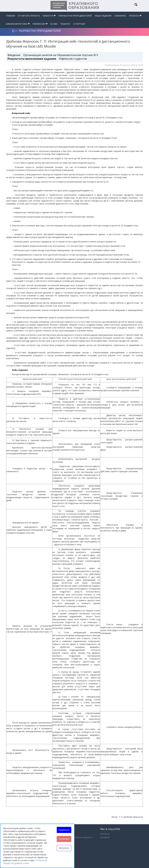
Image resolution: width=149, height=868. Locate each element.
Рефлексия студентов (73, 59)
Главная (10, 16)
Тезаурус (65, 24)
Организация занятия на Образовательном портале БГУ (61, 55)
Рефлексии (40, 24)
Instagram (105, 837)
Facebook (105, 834)
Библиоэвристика (18, 24)
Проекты (135, 16)
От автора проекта (29, 16)
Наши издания (103, 16)
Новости (49, 16)
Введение (14, 55)
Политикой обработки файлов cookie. (25, 862)
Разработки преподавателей (75, 16)
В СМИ (54, 24)
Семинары (120, 16)
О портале (79, 24)
